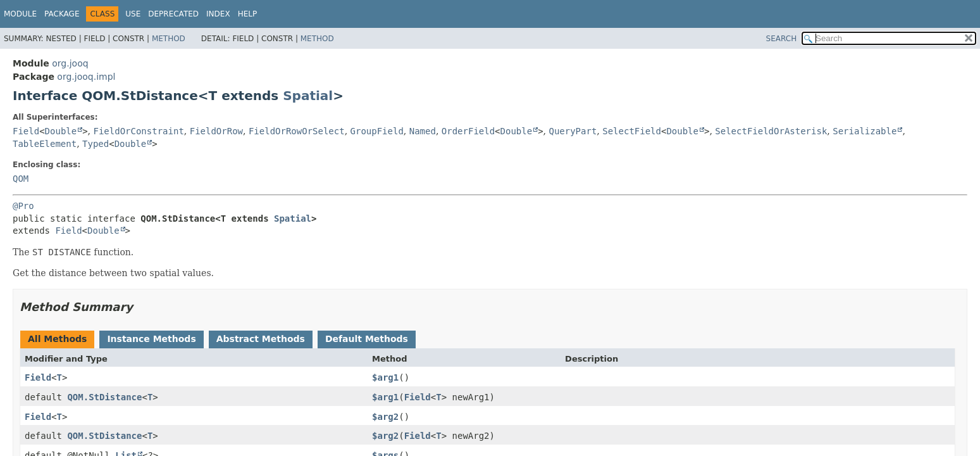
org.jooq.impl (86, 77)
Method (169, 39)
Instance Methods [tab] (151, 339)
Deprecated (173, 14)
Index (218, 14)
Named (423, 131)
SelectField (632, 131)
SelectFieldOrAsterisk (771, 131)
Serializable (865, 131)
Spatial (308, 96)
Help (248, 14)
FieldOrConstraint (139, 131)
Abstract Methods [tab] (261, 339)
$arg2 (385, 417)
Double (61, 131)
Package (62, 14)
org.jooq (70, 63)
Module (20, 14)
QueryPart (573, 131)
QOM (21, 179)
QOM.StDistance (104, 397)
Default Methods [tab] (367, 339)
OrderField (468, 131)
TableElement (45, 144)
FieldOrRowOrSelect (297, 131)
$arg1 (385, 377)
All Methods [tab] (57, 339)
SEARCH (782, 39)
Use (133, 14)
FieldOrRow (216, 131)
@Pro (23, 206)
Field (26, 131)
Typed (96, 144)
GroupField (377, 131)
